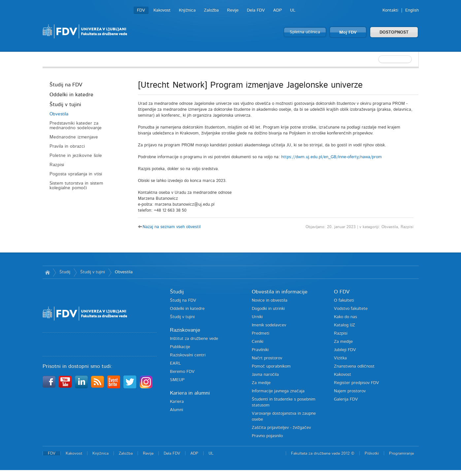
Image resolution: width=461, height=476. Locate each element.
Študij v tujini (65, 104)
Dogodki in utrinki (268, 309)
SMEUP (177, 380)
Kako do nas (346, 317)
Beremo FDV (182, 372)
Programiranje (401, 453)
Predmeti (261, 333)
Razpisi (57, 165)
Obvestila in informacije (280, 292)
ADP (278, 10)
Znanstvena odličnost (354, 366)
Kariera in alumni (190, 393)
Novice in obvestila (270, 300)
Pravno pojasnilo (267, 436)
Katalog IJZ (345, 325)
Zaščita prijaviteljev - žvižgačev (281, 428)
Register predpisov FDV (357, 383)
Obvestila (59, 114)
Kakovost (162, 10)
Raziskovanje (185, 330)
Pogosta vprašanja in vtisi (76, 174)
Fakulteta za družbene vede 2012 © (323, 453)
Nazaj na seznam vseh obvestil (172, 227)
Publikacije (180, 347)
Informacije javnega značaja (278, 391)
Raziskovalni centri (188, 355)
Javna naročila (265, 375)
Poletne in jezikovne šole (76, 156)
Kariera (177, 402)
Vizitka (340, 358)
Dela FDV (256, 10)
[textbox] (376, 59)
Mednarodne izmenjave (74, 137)
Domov (48, 272)
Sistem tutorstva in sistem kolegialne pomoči (76, 186)
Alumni (177, 410)
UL (293, 10)
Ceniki (258, 342)
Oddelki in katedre (71, 95)
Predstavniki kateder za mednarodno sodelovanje (76, 126)
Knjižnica (187, 10)
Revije (233, 10)
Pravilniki (260, 350)
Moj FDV (348, 32)
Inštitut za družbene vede (194, 339)
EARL (175, 363)
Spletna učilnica (305, 32)
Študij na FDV (66, 85)
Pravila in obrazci (67, 146)
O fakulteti (344, 300)
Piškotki (372, 453)
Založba (211, 10)
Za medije (261, 383)
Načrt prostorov (267, 358)
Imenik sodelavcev (269, 325)
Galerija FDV (346, 399)
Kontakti (390, 10)
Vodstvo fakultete (351, 309)
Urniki (257, 317)
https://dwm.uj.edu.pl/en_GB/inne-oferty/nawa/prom (332, 157)
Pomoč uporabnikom (271, 366)
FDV (141, 10)
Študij (65, 272)
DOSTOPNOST (394, 32)
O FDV (342, 292)
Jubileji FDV (345, 350)
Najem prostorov (350, 391)
